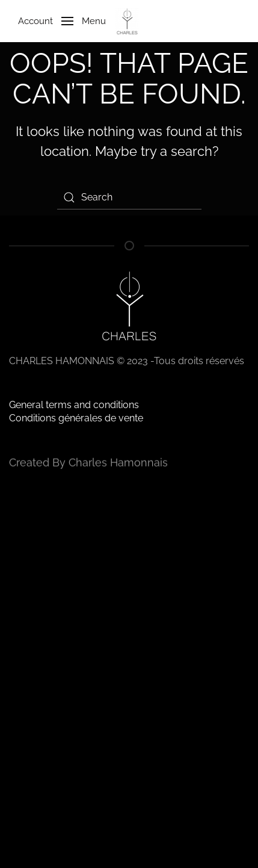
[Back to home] (129, 21)
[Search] (129, 197)
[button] (57, 21)
